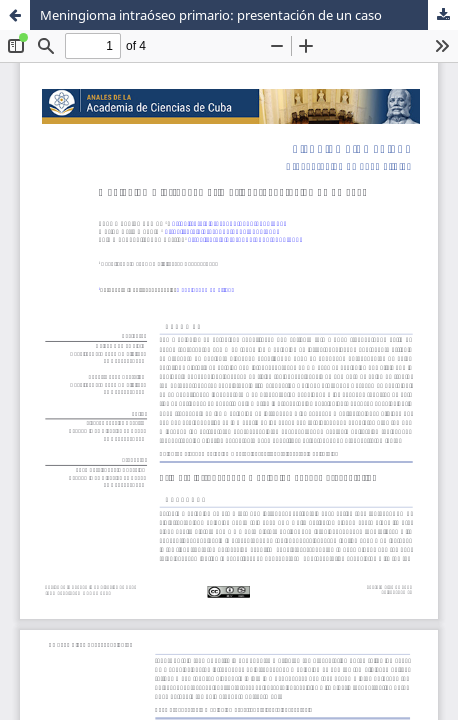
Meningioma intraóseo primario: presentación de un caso (211, 15)
